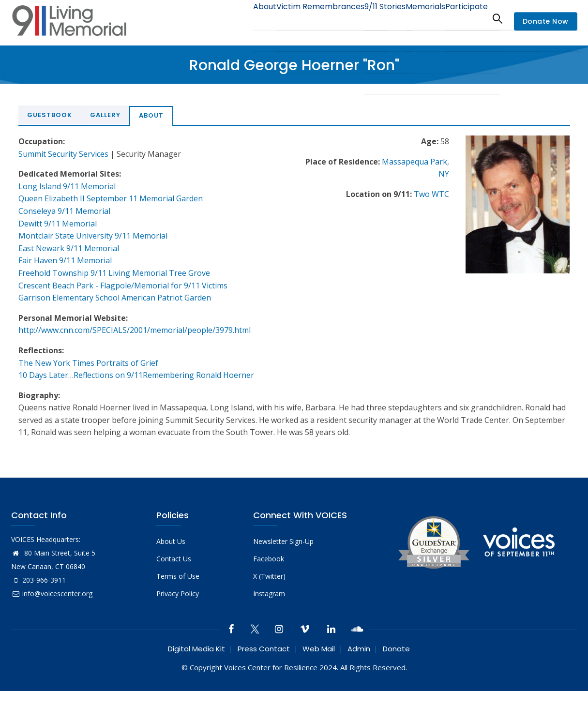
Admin (359, 649)
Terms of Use (178, 576)
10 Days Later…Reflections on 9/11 (81, 375)
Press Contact (264, 649)
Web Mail (319, 649)
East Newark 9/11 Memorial (69, 248)
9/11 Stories (367, 18)
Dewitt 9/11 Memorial (58, 224)
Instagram (269, 594)
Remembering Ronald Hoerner (198, 375)
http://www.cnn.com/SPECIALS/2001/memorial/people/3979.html (135, 330)
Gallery (105, 115)
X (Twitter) (269, 576)
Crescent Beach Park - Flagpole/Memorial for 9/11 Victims (123, 286)
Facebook (269, 559)
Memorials (415, 18)
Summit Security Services (63, 154)
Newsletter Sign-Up (283, 541)
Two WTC (431, 194)
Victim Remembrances (296, 18)
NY (444, 174)
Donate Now (546, 21)
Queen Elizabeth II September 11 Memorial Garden (111, 198)
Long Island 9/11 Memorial (67, 186)
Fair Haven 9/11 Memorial (65, 260)
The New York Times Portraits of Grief (88, 363)
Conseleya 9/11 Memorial (64, 211)
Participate (463, 18)
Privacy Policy (178, 594)
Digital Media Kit (196, 649)
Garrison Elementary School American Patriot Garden (115, 298)
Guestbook (50, 115)
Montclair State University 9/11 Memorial (93, 236)
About (234, 18)
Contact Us (174, 559)
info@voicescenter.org (52, 594)
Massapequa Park (415, 162)
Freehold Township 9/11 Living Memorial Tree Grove (114, 273)
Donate (396, 649)
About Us (171, 541)
